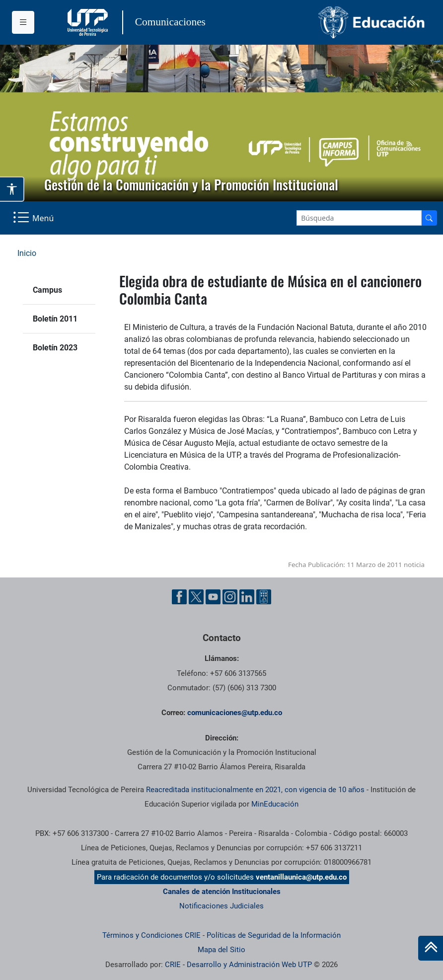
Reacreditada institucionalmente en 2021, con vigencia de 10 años (255, 790)
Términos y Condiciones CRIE (151, 935)
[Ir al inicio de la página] (431, 948)
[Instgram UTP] (230, 597)
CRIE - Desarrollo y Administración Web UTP (238, 965)
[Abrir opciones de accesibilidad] (12, 189)
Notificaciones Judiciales (221, 906)
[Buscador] (429, 218)
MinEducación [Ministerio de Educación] (275, 804)
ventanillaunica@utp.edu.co (301, 877)
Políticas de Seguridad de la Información (274, 935)
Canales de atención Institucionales (222, 892)
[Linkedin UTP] (247, 597)
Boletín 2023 (55, 348)
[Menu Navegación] (34, 218)
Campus (47, 290)
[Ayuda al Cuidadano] (264, 597)
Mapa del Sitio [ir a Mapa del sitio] (221, 950)
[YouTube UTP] (213, 597)
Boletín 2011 (55, 319)
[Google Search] (359, 218)
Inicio (27, 253)
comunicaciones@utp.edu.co (235, 713)
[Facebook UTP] (179, 597)
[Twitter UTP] (196, 597)
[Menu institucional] (23, 22)
